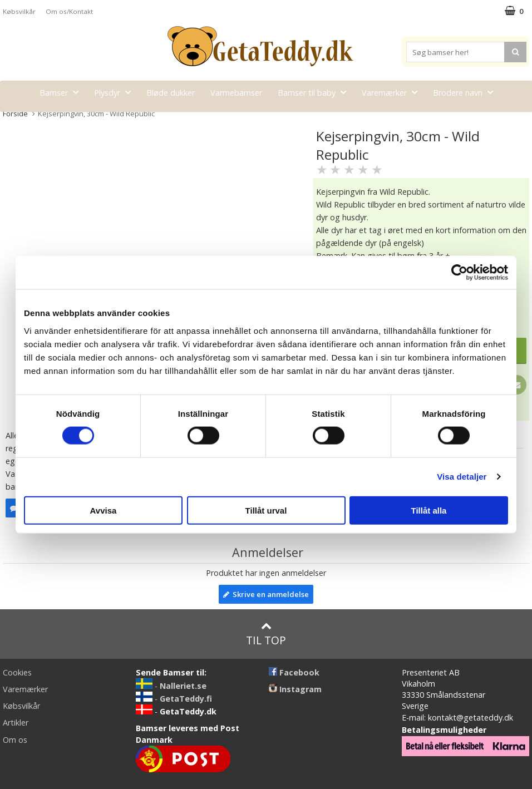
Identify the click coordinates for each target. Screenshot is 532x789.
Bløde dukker (171, 93)
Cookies (17, 672)
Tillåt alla (429, 510)
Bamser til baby (315, 92)
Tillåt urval (266, 510)
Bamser (62, 92)
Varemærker (393, 92)
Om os (15, 740)
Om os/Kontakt (69, 11)
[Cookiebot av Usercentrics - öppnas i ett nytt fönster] (459, 273)
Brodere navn (466, 92)
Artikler (16, 723)
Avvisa (104, 510)
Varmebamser (236, 93)
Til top (266, 634)
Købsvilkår (19, 11)
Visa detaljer (462, 477)
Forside (15, 114)
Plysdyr (116, 92)
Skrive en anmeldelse (266, 594)
